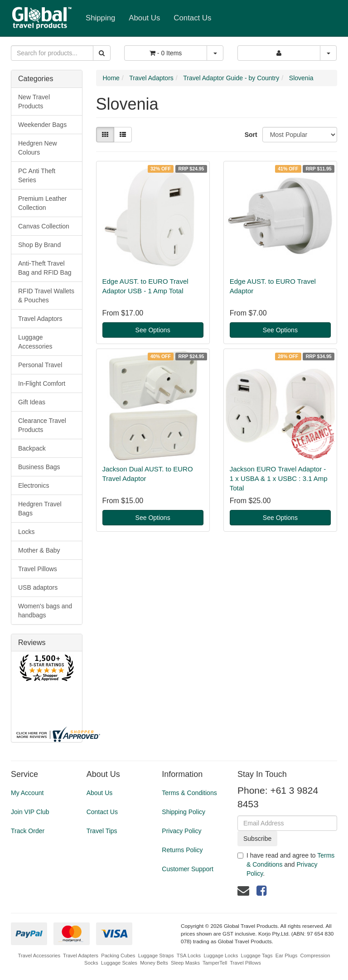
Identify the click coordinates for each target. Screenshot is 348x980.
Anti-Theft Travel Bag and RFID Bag (45, 268)
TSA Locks (189, 956)
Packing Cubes (118, 956)
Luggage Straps (156, 956)
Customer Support (188, 869)
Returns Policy (182, 850)
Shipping (100, 18)
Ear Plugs (287, 956)
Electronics (34, 485)
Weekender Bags (42, 125)
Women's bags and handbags (45, 611)
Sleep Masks (185, 963)
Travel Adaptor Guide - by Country (231, 78)
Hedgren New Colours (38, 148)
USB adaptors (38, 587)
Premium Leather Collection (42, 203)
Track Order (28, 831)
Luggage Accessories (35, 342)
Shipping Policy (184, 812)
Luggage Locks (221, 956)
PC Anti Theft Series (37, 175)
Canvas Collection (44, 226)
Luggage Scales (119, 963)
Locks (27, 532)
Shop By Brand (39, 245)
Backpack (32, 448)
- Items (166, 53)
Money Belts (154, 963)
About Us (144, 18)
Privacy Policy (181, 831)
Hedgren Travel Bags (40, 509)
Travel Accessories (39, 956)
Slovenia (301, 78)
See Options (153, 330)
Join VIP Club (30, 812)
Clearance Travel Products (42, 425)
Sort (250, 135)
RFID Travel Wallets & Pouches (46, 296)
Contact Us (192, 18)
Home (111, 78)
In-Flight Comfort (42, 383)
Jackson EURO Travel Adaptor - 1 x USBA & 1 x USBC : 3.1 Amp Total (279, 478)
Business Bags (39, 467)
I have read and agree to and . (286, 864)
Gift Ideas (32, 402)
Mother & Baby (39, 550)
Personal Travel (40, 365)
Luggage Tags (256, 956)
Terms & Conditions (189, 793)
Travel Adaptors (40, 319)
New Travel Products (34, 102)
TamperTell (215, 963)
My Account (27, 793)
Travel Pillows (38, 569)
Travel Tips (102, 831)
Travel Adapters (81, 956)
